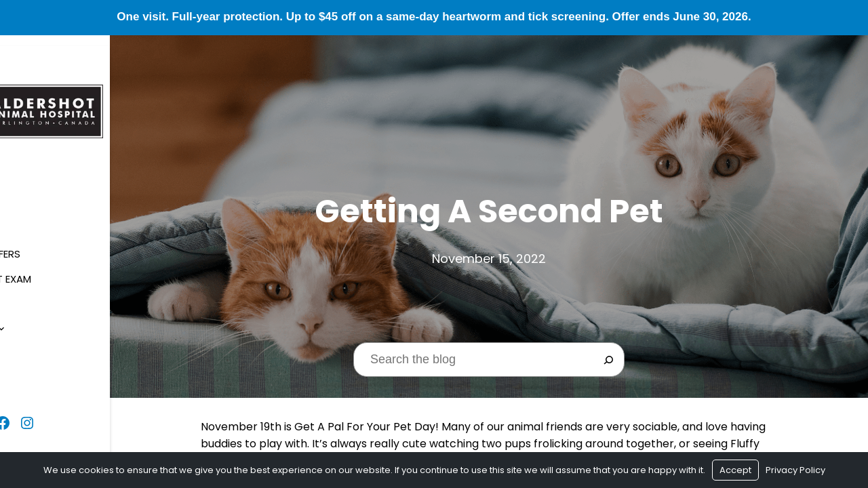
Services (36, 294)
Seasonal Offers (57, 244)
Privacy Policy (795, 470)
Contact (39, 369)
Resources (42, 319)
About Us (38, 219)
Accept (735, 470)
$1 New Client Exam (62, 269)
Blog (27, 344)
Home (27, 194)
